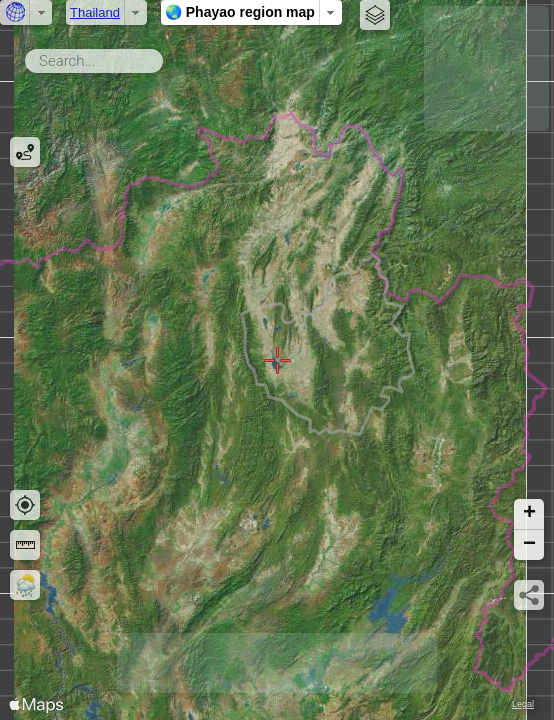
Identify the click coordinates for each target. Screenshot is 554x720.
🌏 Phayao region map (240, 12)
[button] (529, 514)
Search (166, 57)
